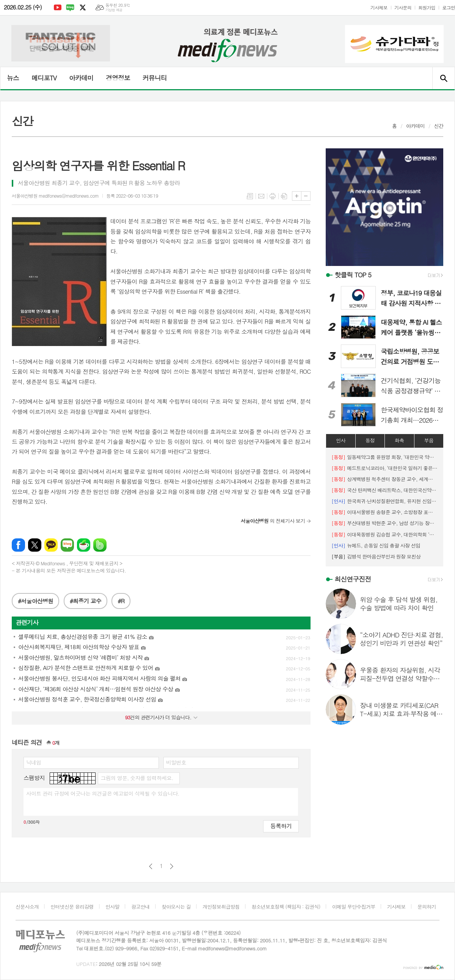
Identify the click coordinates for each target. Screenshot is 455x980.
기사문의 (403, 7)
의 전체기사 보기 (273, 521)
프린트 (273, 196)
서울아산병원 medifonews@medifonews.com (55, 196)
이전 (151, 866)
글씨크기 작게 (306, 196)
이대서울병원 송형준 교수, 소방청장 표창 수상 (384, 512)
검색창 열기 (443, 78)
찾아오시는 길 (176, 907)
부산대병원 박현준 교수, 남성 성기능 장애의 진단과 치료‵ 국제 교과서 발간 (384, 523)
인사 (340, 440)
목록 (250, 196)
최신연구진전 (353, 579)
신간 (439, 126)
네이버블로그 (70, 8)
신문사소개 (27, 907)
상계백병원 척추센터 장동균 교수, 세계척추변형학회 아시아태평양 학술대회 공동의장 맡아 (384, 479)
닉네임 (34, 762)
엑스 (83, 8)
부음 (429, 440)
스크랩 (284, 196)
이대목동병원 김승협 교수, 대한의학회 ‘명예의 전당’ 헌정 (384, 534)
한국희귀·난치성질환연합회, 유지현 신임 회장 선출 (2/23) (384, 501)
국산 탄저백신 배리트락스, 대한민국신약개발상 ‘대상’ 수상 (384, 490)
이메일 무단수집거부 (354, 907)
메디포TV (44, 78)
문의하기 (427, 907)
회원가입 (427, 7)
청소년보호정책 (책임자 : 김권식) (286, 907)
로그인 (449, 7)
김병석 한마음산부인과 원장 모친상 (376, 556)
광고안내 (140, 907)
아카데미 (81, 78)
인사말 (112, 907)
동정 (370, 440)
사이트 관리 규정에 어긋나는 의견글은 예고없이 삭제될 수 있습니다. (103, 793)
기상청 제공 (114, 10)
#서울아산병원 (35, 601)
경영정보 (118, 78)
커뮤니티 (155, 78)
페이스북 (18, 545)
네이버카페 (84, 545)
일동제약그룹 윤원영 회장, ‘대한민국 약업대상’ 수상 (384, 457)
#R (121, 601)
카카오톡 (51, 545)
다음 (172, 866)
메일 (261, 196)
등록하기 (281, 826)
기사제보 (379, 7)
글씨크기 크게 (297, 196)
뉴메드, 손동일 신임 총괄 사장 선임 (376, 545)
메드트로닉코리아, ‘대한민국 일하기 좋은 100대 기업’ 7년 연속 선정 (384, 468)
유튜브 (58, 8)
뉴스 (13, 78)
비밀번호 (176, 762)
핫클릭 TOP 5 (353, 275)
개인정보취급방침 (221, 907)
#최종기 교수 (86, 601)
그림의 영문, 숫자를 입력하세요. (137, 778)
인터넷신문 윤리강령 (72, 907)
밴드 (100, 545)
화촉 (399, 440)
